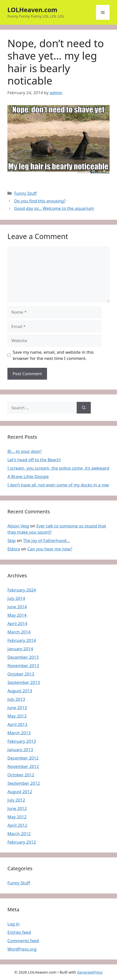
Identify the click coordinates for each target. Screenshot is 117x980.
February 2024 (22, 590)
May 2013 (17, 716)
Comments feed (23, 941)
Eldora (14, 549)
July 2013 (16, 699)
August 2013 (20, 691)
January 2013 (20, 750)
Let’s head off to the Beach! (34, 460)
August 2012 (20, 792)
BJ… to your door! (24, 451)
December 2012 (23, 758)
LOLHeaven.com (32, 10)
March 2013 (19, 733)
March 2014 (19, 632)
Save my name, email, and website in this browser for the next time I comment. (53, 355)
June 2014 (17, 607)
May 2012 (17, 817)
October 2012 (21, 775)
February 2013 (22, 741)
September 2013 (24, 682)
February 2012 (22, 842)
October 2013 (21, 674)
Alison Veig (18, 526)
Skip (12, 540)
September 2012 (24, 783)
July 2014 (16, 598)
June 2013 (17, 708)
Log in (13, 924)
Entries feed (19, 932)
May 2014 (17, 615)
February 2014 (22, 640)
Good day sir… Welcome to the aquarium (54, 208)
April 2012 (17, 825)
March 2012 (19, 834)
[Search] (84, 408)
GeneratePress (90, 972)
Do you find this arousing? (40, 201)
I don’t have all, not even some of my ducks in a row (58, 485)
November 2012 (23, 766)
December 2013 (23, 657)
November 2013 (23, 665)
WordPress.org (22, 949)
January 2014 (20, 649)
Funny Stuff (25, 193)
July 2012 (16, 800)
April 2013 (17, 724)
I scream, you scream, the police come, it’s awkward (58, 468)
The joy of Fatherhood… (46, 540)
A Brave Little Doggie (28, 476)
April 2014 (17, 623)
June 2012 (17, 808)
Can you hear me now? (50, 549)
